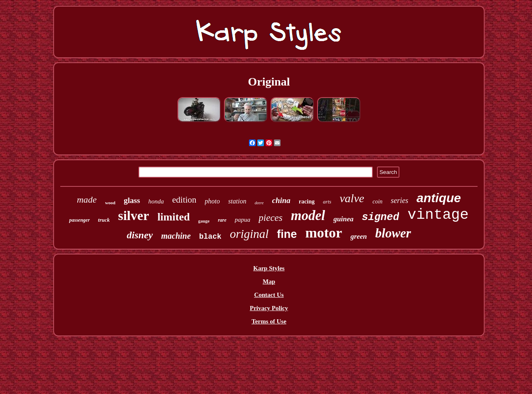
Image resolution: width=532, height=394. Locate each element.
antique (439, 198)
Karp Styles (269, 268)
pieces (270, 218)
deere (259, 203)
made (87, 199)
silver (134, 215)
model (308, 215)
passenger (79, 220)
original (249, 234)
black (210, 237)
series (399, 201)
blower (393, 233)
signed (380, 217)
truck (104, 220)
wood (110, 203)
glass (132, 200)
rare (222, 220)
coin (377, 202)
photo (212, 201)
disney (140, 235)
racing (307, 202)
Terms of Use (269, 321)
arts (327, 202)
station (237, 201)
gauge (204, 221)
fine (287, 234)
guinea (343, 219)
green (359, 236)
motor (324, 233)
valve (352, 198)
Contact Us (269, 295)
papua (243, 220)
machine (176, 236)
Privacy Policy (269, 308)
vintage (438, 215)
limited (174, 217)
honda (156, 201)
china (281, 200)
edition (184, 200)
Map (269, 281)
